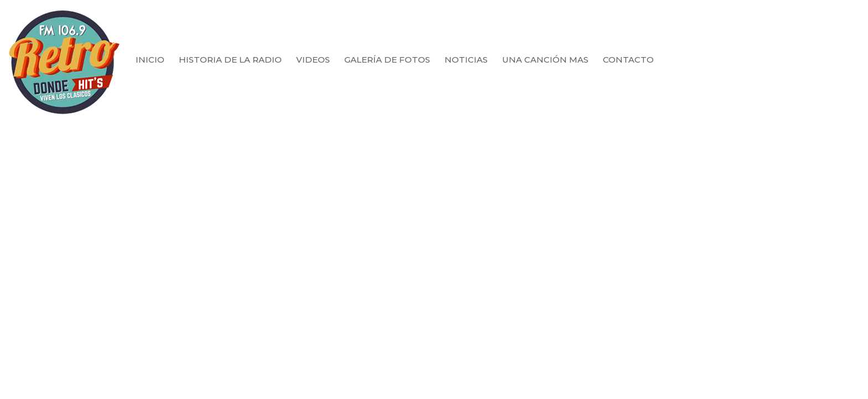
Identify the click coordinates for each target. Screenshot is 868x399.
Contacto (628, 60)
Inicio (150, 60)
